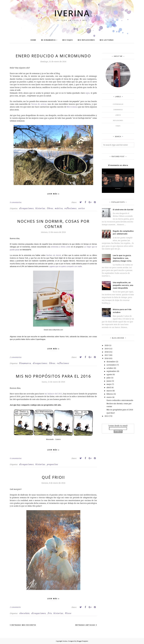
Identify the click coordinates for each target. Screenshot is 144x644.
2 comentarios (16, 357)
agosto (109, 374)
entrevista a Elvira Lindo (61, 247)
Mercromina (72, 107)
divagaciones (26, 208)
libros (50, 208)
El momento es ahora (118, 165)
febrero (110, 394)
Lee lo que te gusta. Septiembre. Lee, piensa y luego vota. (122, 258)
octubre (110, 368)
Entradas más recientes (24, 625)
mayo (109, 384)
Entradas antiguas (85, 625)
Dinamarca (25, 363)
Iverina (72, 12)
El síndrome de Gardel (123, 209)
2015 (107, 416)
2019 (107, 349)
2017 (107, 355)
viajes (118, 126)
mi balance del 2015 (53, 394)
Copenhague (118, 104)
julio (109, 378)
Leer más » (53, 194)
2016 (107, 358)
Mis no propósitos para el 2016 (53, 376)
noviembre (111, 365)
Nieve (68, 613)
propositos (52, 464)
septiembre (111, 371)
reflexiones (70, 208)
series (82, 208)
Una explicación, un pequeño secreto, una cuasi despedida (123, 285)
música (59, 208)
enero (109, 397)
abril (109, 387)
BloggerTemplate (83, 641)
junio (109, 381)
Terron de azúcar (39, 104)
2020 (107, 345)
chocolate (24, 613)
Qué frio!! (53, 477)
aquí (88, 93)
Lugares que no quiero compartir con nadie (65, 266)
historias (40, 208)
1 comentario (15, 607)
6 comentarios (16, 458)
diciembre (111, 362)
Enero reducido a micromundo (53, 56)
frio (50, 613)
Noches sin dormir (54, 255)
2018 (107, 352)
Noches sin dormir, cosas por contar (53, 224)
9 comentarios (16, 202)
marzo (109, 391)
